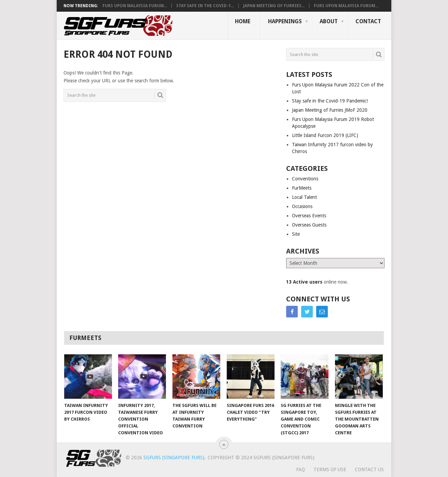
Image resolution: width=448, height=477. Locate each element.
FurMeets (302, 188)
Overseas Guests (309, 225)
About (329, 21)
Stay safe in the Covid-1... (205, 6)
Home (243, 21)
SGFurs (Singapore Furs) (174, 458)
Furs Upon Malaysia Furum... (135, 6)
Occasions (302, 206)
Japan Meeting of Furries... (274, 6)
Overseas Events (309, 216)
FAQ (300, 469)
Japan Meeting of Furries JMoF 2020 (330, 110)
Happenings (285, 21)
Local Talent (304, 197)
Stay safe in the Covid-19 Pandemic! (330, 101)
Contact (368, 21)
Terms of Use (330, 469)
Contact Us (369, 469)
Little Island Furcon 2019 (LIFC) (325, 135)
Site (296, 234)
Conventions (305, 179)
